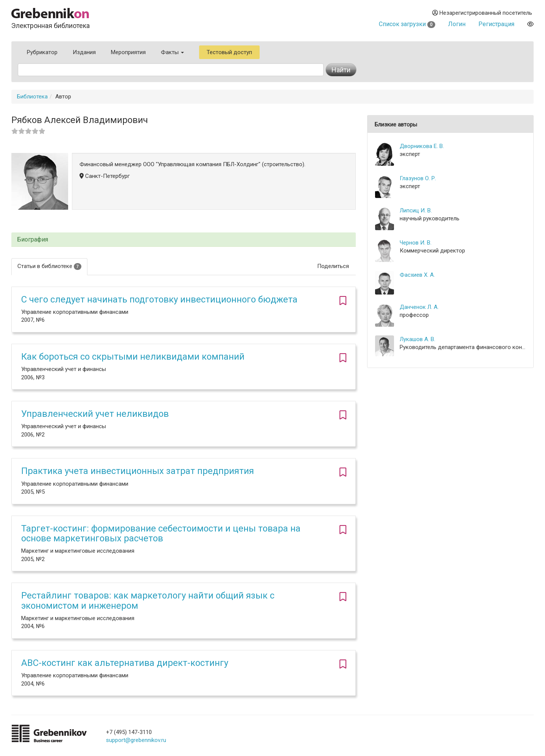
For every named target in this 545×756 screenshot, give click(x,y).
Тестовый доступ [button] (229, 52)
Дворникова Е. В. (422, 146)
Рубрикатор (42, 52)
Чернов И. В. (416, 243)
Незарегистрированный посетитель (482, 13)
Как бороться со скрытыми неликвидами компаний (133, 357)
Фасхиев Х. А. (417, 275)
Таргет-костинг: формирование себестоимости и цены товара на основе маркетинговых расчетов (161, 533)
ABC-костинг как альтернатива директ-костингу (125, 663)
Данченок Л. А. (419, 307)
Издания (84, 52)
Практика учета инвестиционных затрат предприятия (138, 471)
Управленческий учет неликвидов (95, 414)
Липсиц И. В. (416, 210)
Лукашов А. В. (417, 339)
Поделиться (333, 266)
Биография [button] (33, 240)
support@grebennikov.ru (136, 740)
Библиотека (32, 97)
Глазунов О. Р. (418, 178)
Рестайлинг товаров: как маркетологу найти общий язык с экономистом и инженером (148, 600)
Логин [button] (457, 24)
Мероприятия (128, 52)
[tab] (184, 240)
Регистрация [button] (496, 24)
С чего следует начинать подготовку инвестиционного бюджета (159, 299)
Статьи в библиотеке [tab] (49, 266)
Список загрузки (407, 24)
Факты (172, 52)
